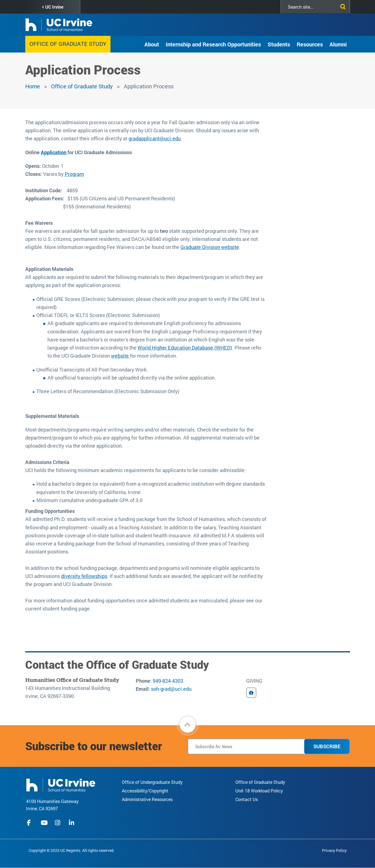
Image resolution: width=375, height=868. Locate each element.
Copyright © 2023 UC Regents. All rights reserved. (72, 850)
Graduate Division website (210, 247)
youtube (44, 823)
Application (54, 152)
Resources (310, 44)
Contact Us (247, 799)
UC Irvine (54, 7)
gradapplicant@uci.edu (155, 138)
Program (74, 174)
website (120, 356)
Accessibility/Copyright (145, 791)
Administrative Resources (147, 799)
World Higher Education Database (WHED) (185, 348)
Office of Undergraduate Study (152, 782)
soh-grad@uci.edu (171, 689)
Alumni (338, 44)
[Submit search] (342, 6)
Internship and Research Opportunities (213, 44)
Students (279, 44)
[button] (188, 725)
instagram (58, 823)
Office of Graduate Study (68, 44)
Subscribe (327, 746)
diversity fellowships (84, 576)
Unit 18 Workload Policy (259, 791)
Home (33, 86)
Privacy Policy (334, 850)
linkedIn (72, 823)
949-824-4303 (168, 681)
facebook (30, 823)
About (152, 44)
